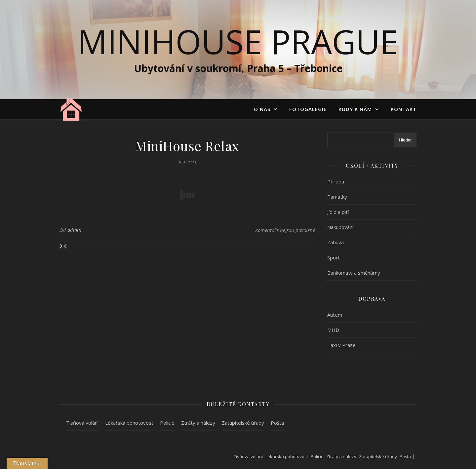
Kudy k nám (355, 109)
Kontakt (404, 109)
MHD (333, 330)
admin (75, 230)
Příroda (336, 181)
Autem (335, 315)
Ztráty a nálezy (198, 423)
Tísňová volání (82, 423)
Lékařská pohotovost (129, 423)
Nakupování (340, 227)
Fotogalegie (308, 109)
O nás (262, 109)
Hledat (405, 140)
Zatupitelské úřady (243, 423)
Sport (334, 257)
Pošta (277, 423)
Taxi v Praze (341, 345)
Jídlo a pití (338, 212)
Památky (337, 197)
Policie (167, 423)
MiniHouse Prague (238, 41)
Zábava (336, 242)
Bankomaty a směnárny (354, 273)
